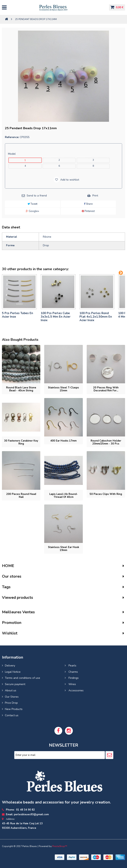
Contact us (12, 715)
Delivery (10, 666)
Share (88, 204)
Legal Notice (13, 672)
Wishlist (10, 633)
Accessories (76, 690)
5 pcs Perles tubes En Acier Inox (18, 315)
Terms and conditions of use (23, 678)
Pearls (72, 666)
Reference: (12, 137)
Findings (73, 678)
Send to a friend (37, 196)
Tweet (32, 204)
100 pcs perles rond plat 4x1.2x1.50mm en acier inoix (96, 317)
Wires (72, 684)
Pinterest (88, 211)
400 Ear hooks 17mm (63, 441)
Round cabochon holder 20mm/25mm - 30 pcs (106, 442)
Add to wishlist (69, 180)
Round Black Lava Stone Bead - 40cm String (21, 389)
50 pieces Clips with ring (106, 494)
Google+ (32, 211)
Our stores (12, 576)
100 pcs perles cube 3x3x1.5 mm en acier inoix (56, 317)
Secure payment (15, 684)
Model (12, 154)
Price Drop (11, 703)
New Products (14, 709)
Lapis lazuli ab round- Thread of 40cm (63, 496)
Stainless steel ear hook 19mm (63, 549)
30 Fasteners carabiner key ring (21, 442)
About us (11, 690)
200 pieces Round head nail (21, 496)
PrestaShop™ (60, 846)
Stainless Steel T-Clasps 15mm (63, 389)
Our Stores (12, 697)
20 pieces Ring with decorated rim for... (106, 389)
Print (95, 196)
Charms (73, 672)
